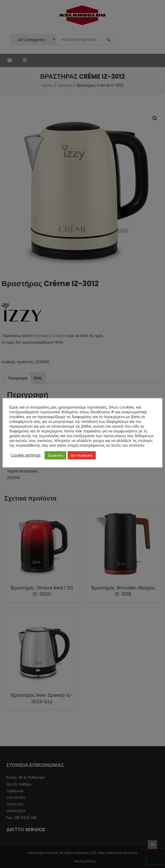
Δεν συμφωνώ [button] (82, 455)
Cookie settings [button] (26, 455)
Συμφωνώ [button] (55, 455)
